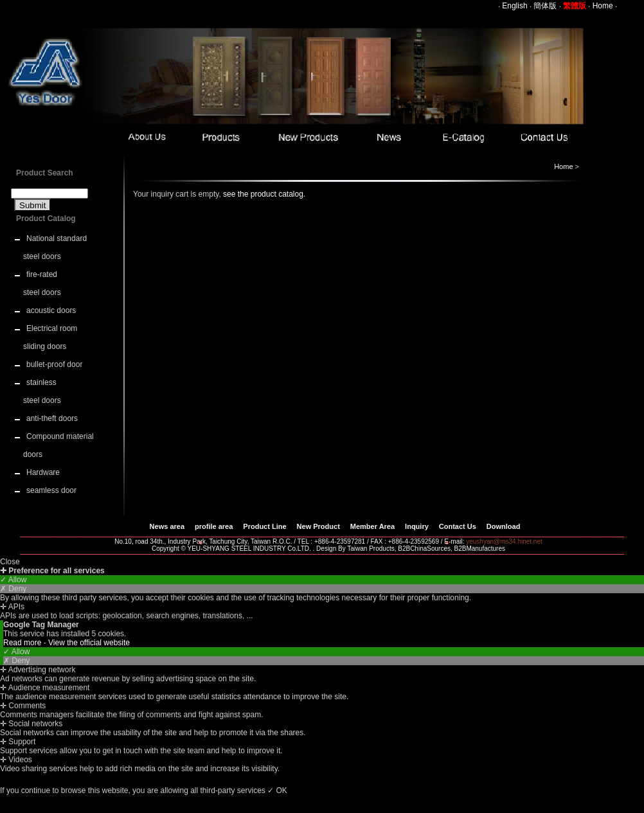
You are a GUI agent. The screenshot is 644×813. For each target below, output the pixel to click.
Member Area (372, 526)
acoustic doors (51, 310)
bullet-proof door (54, 364)
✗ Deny (13, 589)
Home (603, 6)
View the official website (89, 643)
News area (167, 526)
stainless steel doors (42, 391)
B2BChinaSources (424, 549)
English (514, 6)
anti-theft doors (52, 418)
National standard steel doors (55, 247)
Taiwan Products (371, 549)
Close (10, 562)
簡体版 (545, 6)
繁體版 (575, 6)
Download (504, 526)
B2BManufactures (480, 549)
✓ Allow (13, 580)
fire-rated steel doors (42, 283)
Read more (23, 643)
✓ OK (277, 791)
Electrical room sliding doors (50, 337)
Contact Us (458, 526)
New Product (318, 526)
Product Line (264, 526)
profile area (214, 526)
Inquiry (417, 526)
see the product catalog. (263, 194)
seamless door (51, 490)
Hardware (43, 472)
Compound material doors (58, 445)
